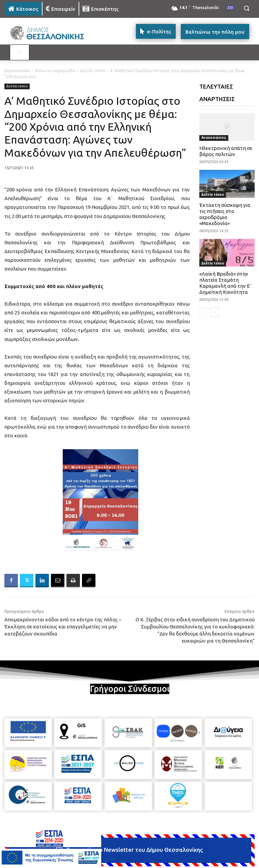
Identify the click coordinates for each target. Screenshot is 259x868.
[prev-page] (204, 312)
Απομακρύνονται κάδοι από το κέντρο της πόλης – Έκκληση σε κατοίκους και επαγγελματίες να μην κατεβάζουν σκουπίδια (63, 627)
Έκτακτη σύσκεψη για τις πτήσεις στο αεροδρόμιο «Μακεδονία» (225, 214)
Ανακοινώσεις (214, 138)
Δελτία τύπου (93, 71)
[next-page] (214, 312)
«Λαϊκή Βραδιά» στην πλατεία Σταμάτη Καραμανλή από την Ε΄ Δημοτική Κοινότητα (226, 283)
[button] (246, 8)
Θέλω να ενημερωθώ (55, 71)
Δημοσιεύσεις (17, 71)
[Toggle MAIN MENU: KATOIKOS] (20, 53)
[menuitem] (230, 8)
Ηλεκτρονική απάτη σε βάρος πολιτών (226, 151)
